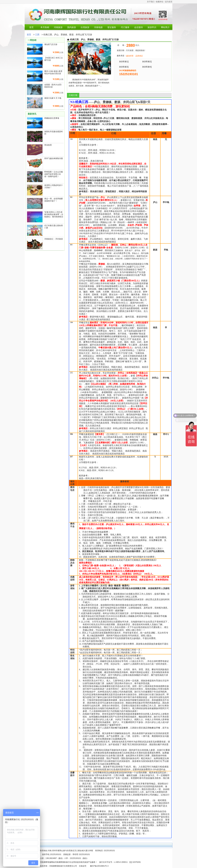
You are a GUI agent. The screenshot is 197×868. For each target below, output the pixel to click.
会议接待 (139, 27)
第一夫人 (96, 206)
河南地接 (98, 27)
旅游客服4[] (147, 67)
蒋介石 (123, 203)
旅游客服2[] (147, 62)
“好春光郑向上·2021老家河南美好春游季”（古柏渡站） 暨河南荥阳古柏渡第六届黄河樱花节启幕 (54, 217)
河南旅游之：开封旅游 (54, 239)
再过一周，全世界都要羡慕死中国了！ (54, 200)
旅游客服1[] (124, 62)
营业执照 (48, 145)
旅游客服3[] (124, 67)
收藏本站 (160, 2)
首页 (31, 27)
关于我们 (151, 2)
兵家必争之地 (124, 253)
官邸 (136, 203)
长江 (113, 250)
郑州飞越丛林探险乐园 (54, 158)
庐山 (81, 256)
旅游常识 (152, 27)
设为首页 (169, 2)
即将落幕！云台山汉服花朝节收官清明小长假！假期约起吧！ (54, 174)
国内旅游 (72, 27)
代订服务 (125, 27)
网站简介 (165, 27)
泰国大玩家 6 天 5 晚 (53, 98)
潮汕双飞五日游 (51, 44)
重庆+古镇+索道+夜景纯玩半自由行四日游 (53, 72)
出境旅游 (85, 27)
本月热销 (45, 27)
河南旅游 (58, 27)
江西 (37, 35)
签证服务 (112, 27)
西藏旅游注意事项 (52, 118)
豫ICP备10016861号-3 (99, 866)
